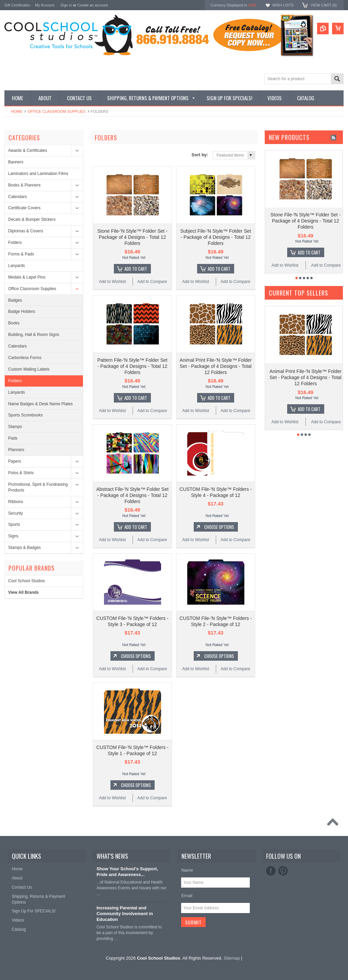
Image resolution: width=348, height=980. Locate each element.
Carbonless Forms (25, 358)
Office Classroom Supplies (57, 111)
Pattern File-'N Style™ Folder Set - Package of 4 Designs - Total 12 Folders (132, 366)
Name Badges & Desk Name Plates (40, 404)
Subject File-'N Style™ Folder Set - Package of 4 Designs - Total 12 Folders (215, 237)
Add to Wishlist (112, 282)
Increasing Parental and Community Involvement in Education (125, 914)
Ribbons (16, 502)
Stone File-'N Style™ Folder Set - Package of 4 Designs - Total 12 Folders (132, 237)
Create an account (93, 5)
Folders (15, 243)
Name (187, 870)
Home (17, 111)
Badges (15, 300)
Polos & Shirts (21, 473)
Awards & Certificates (28, 150)
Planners (16, 450)
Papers (15, 461)
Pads (13, 438)
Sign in (66, 5)
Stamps (15, 427)
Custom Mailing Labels (29, 369)
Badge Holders (22, 311)
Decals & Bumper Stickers (32, 219)
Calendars (18, 197)
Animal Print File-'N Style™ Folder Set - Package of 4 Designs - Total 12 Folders (216, 366)
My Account (45, 5)
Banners (16, 162)
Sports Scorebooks (25, 415)
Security (15, 513)
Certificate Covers (24, 208)
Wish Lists (283, 5)
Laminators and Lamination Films (38, 174)
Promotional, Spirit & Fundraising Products (38, 487)
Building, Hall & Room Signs (34, 335)
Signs (13, 536)
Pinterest (283, 871)
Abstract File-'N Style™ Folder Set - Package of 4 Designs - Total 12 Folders (132, 495)
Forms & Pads (21, 254)
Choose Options (219, 527)
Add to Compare (152, 282)
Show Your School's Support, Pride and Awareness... (127, 872)
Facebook (271, 871)
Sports (14, 524)
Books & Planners (24, 185)
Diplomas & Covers (26, 231)
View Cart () (324, 5)
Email (187, 896)
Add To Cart (136, 269)
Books (14, 323)
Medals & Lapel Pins (27, 277)
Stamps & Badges (24, 548)
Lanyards (16, 266)
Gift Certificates (17, 5)
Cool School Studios (27, 581)
